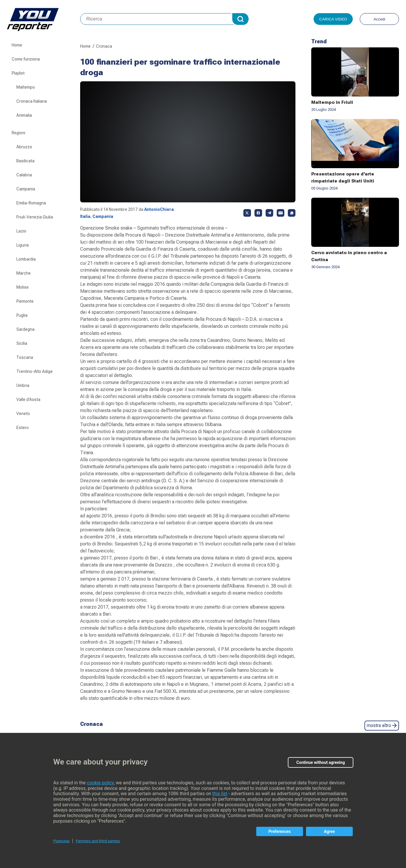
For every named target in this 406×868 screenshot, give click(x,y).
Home (17, 45)
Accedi (379, 19)
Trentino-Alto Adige (35, 371)
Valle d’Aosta (28, 399)
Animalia (24, 115)
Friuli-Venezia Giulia (35, 217)
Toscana (25, 357)
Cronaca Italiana (32, 101)
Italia (85, 216)
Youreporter (44, 19)
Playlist (18, 73)
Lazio (21, 231)
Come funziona (26, 59)
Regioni (18, 133)
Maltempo (26, 87)
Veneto (23, 414)
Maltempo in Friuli (332, 102)
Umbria (23, 385)
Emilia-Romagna (31, 203)
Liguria (23, 245)
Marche (24, 273)
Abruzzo (24, 147)
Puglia (22, 315)
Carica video (333, 19)
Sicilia (22, 343)
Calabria (24, 175)
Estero (23, 428)
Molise (23, 287)
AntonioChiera (159, 209)
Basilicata (25, 161)
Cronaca (104, 46)
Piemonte (25, 301)
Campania (26, 189)
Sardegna (25, 329)
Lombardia (26, 259)
